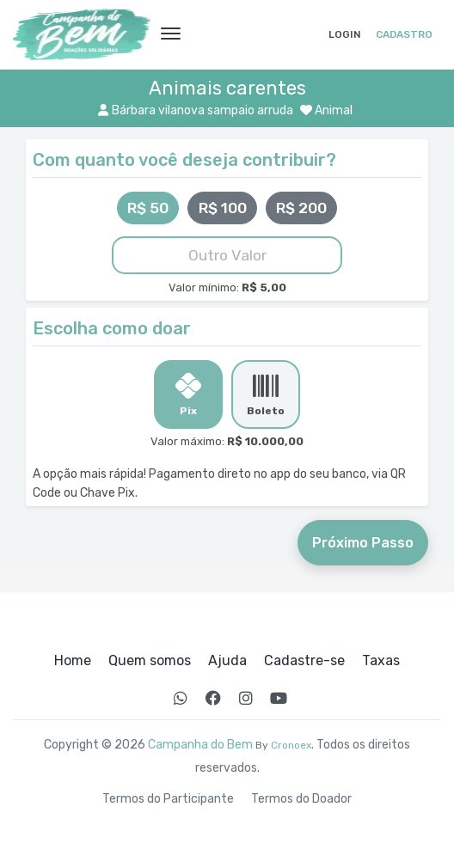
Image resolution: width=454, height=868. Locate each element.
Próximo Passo (363, 543)
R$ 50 (148, 208)
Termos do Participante (168, 799)
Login (345, 34)
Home (73, 661)
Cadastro (404, 34)
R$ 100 (223, 208)
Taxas (381, 661)
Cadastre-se (304, 661)
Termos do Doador (301, 799)
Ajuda (227, 661)
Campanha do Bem (200, 745)
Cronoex (291, 745)
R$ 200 (301, 208)
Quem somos (150, 661)
